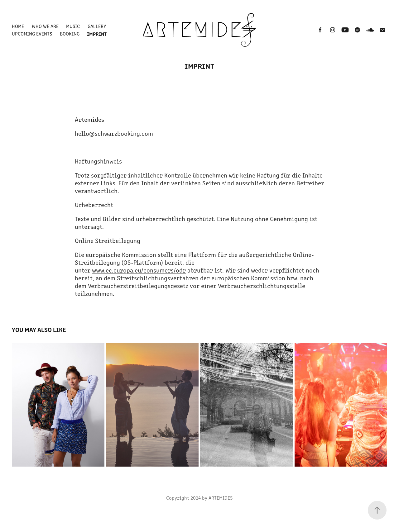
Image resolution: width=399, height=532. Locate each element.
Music (73, 26)
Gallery (97, 26)
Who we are (45, 26)
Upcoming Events (32, 33)
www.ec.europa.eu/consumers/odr (139, 270)
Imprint (97, 34)
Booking (70, 33)
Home (18, 26)
